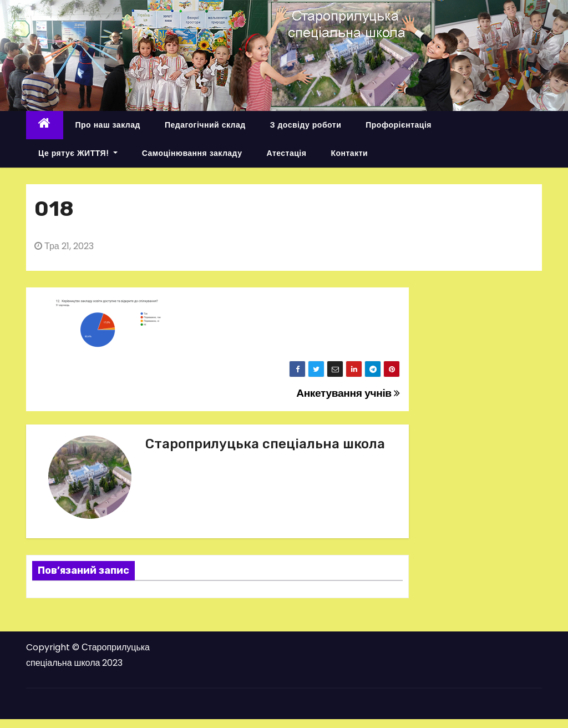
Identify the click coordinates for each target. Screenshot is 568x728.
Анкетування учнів (348, 393)
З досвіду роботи (306, 125)
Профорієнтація (399, 125)
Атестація (286, 153)
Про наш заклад (108, 125)
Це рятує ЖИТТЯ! (78, 153)
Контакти (349, 153)
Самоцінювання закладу (192, 153)
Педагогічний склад (205, 125)
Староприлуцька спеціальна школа (265, 444)
